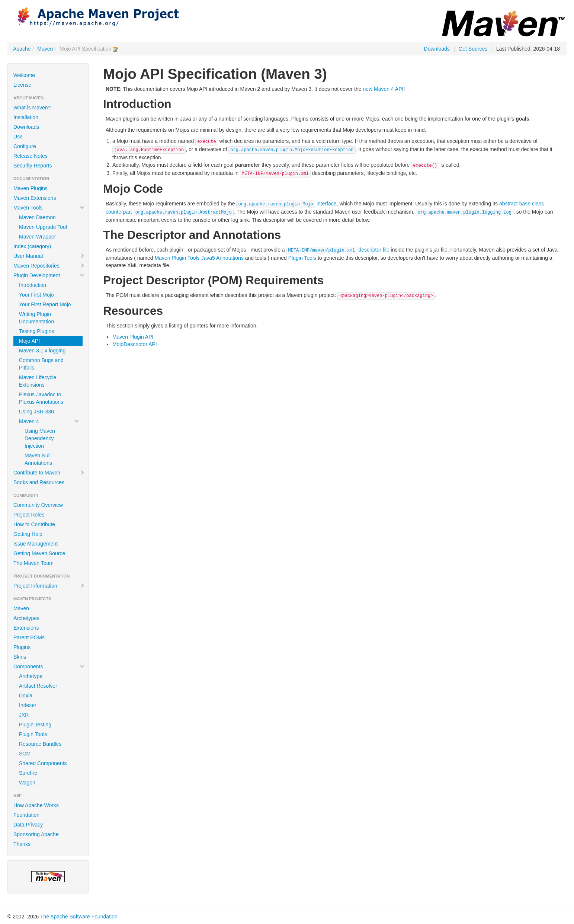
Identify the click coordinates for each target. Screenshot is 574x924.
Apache (22, 49)
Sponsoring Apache (36, 834)
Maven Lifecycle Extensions (38, 381)
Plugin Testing (35, 725)
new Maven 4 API (383, 89)
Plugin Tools (33, 734)
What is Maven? (32, 108)
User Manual (49, 256)
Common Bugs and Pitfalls (41, 364)
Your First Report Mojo (45, 304)
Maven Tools (49, 208)
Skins (20, 657)
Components (49, 666)
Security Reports (33, 166)
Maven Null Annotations (38, 459)
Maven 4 (49, 421)
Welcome (24, 75)
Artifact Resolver (38, 686)
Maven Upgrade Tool (43, 227)
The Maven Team (33, 563)
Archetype (31, 676)
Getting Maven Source (39, 553)
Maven (45, 49)
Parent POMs (29, 637)
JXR (24, 715)
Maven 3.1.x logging (42, 351)
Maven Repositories (49, 266)
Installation (26, 117)
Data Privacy (28, 825)
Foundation (26, 815)
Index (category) (32, 246)
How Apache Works (36, 805)
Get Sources (473, 49)
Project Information (49, 586)
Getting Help (28, 534)
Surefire (28, 773)
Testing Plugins (36, 331)
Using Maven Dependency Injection (40, 438)
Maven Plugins (31, 188)
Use (18, 137)
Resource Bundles (40, 744)
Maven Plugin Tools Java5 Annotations (199, 258)
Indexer (28, 705)
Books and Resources (39, 482)
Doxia (26, 696)
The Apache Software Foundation (79, 917)
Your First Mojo (36, 295)
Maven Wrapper (37, 237)
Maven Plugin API (133, 337)
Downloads (437, 49)
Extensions (26, 628)
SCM (25, 754)
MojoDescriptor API (135, 344)
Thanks (22, 844)
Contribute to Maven (49, 473)
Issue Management (36, 544)
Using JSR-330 (36, 412)
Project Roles (29, 515)
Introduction (33, 285)
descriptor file (338, 250)
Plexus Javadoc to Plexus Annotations (41, 398)
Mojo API (29, 341)
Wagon (27, 783)
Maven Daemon (37, 217)
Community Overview (38, 505)
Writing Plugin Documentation (36, 318)
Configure (25, 146)
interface (286, 204)
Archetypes (26, 618)
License (22, 85)
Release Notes (31, 156)
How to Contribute (34, 524)
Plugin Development (49, 275)
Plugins (22, 647)
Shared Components (43, 763)
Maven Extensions (35, 198)
